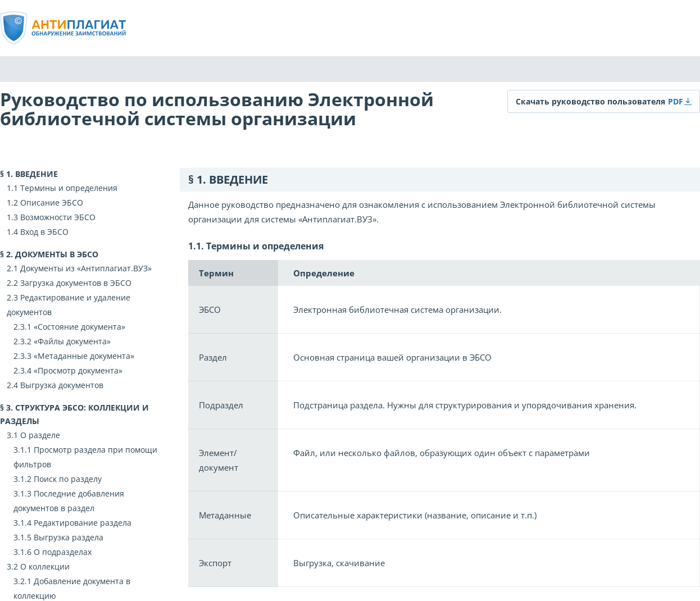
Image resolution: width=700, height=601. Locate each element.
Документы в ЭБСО (57, 254)
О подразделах (63, 552)
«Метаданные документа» (84, 356)
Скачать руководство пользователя (590, 101)
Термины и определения (69, 188)
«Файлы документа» (72, 341)
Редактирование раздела (83, 523)
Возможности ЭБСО (58, 217)
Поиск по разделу (68, 479)
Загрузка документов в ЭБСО (76, 283)
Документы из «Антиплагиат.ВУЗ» (86, 268)
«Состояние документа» (79, 327)
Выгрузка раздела (69, 537)
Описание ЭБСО (52, 202)
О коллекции (45, 566)
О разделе (40, 435)
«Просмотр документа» (78, 370)
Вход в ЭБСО (44, 232)
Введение (37, 174)
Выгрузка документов (62, 385)
